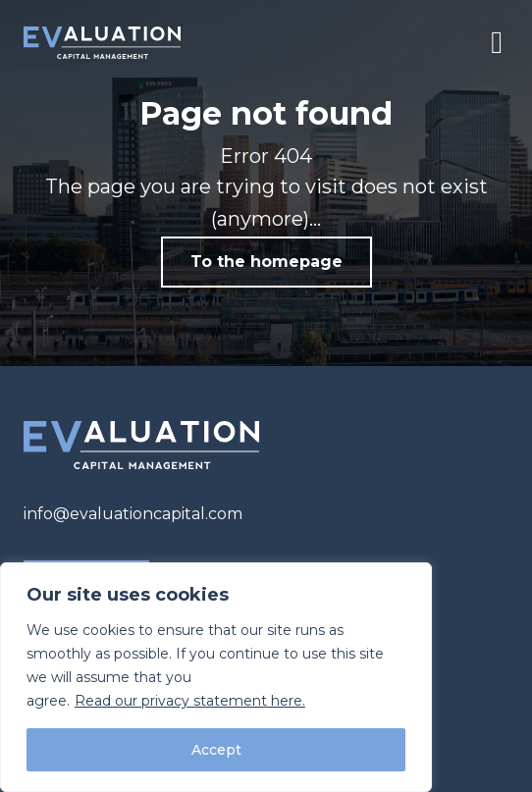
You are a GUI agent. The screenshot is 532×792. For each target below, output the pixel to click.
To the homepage (266, 262)
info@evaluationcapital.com (133, 514)
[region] (216, 677)
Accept (216, 750)
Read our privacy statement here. (190, 701)
